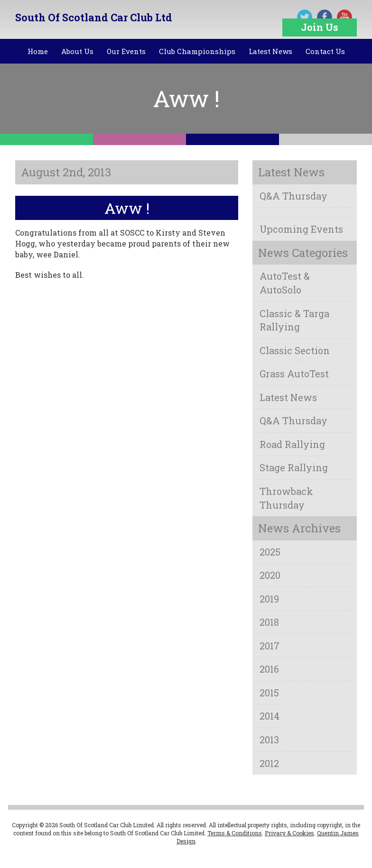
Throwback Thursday (286, 498)
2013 (269, 740)
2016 (269, 669)
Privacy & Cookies (289, 833)
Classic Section (295, 350)
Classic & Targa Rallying (294, 320)
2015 (269, 693)
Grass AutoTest (294, 374)
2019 (269, 599)
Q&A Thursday (293, 196)
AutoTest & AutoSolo (285, 283)
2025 (270, 552)
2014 (270, 716)
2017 (270, 646)
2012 (269, 763)
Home (38, 51)
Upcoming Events (301, 229)
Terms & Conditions (235, 833)
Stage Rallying (294, 467)
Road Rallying (292, 444)
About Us (77, 51)
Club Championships (197, 51)
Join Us (320, 27)
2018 (269, 622)
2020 (270, 575)
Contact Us (325, 51)
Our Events (126, 51)
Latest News (270, 51)
